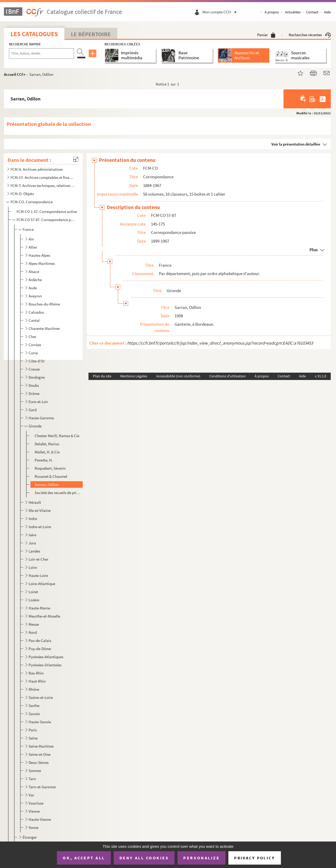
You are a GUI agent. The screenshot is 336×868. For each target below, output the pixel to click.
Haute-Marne (39, 608)
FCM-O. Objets (22, 194)
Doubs (34, 385)
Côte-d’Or (37, 361)
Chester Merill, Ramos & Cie (57, 436)
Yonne (33, 827)
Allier (33, 247)
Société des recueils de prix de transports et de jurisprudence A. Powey (58, 493)
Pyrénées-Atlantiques (46, 657)
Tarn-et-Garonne (42, 787)
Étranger (30, 837)
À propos (272, 12)
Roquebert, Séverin (50, 468)
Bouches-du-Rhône (44, 304)
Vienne (34, 811)
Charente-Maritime (44, 328)
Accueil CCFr (15, 74)
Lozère (34, 600)
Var (31, 795)
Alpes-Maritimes (42, 263)
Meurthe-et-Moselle (44, 616)
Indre (33, 519)
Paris (33, 730)
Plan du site (102, 376)
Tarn (32, 779)
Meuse (34, 624)
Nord (33, 632)
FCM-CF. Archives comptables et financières (43, 177)
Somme (35, 771)
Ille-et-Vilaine (40, 510)
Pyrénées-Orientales (45, 665)
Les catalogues (34, 34)
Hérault (35, 502)
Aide (327, 12)
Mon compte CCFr (221, 12)
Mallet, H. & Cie (47, 452)
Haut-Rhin (37, 681)
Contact (312, 12)
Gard (33, 410)
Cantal (34, 320)
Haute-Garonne (41, 418)
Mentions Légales (134, 376)
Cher (32, 337)
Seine (33, 738)
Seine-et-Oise (40, 754)
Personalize (201, 858)
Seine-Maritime (41, 746)
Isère (32, 535)
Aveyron (35, 296)
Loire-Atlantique (42, 584)
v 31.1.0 (321, 376)
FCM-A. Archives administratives (37, 169)
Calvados (36, 312)
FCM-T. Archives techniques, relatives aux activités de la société (43, 186)
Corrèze (35, 345)
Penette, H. (44, 460)
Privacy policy (254, 858)
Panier (266, 35)
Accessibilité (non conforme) (178, 376)
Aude (33, 288)
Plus (314, 250)
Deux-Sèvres (39, 762)
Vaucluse (36, 803)
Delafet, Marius (47, 444)
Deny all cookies (144, 858)
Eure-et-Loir (38, 402)
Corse (33, 353)
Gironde (35, 426)
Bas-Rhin (36, 673)
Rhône (34, 689)
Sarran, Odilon (47, 484)
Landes (34, 551)
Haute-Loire (38, 575)
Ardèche (35, 280)
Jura (32, 543)
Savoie (34, 714)
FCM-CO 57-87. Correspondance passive (46, 220)
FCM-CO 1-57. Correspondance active (47, 211)
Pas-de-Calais (40, 641)
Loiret (33, 592)
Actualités (293, 12)
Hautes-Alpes (39, 255)
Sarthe (34, 706)
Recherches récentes (310, 35)
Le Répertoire (91, 34)
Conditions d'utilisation (227, 376)
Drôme (34, 393)
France (28, 229)
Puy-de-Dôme (40, 649)
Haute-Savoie (40, 722)
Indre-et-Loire (40, 527)
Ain (31, 239)
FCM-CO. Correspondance (31, 202)
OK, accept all (84, 858)
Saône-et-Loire (41, 697)
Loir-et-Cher (38, 559)
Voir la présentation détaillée (296, 144)
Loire (33, 567)
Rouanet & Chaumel (51, 476)
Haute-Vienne (40, 819)
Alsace (34, 272)
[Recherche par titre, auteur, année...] (41, 53)
